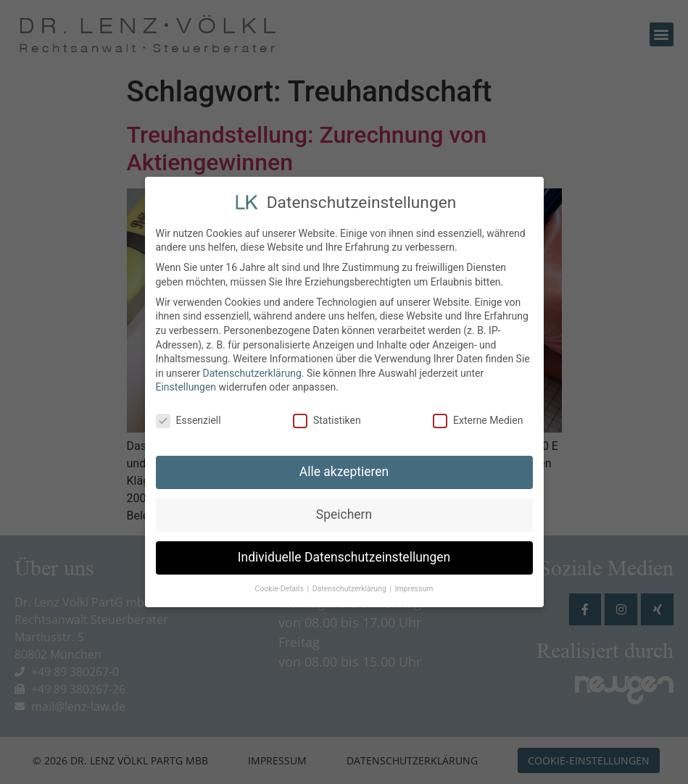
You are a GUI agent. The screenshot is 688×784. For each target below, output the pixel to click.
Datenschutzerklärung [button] (351, 586)
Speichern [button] (344, 512)
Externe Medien (478, 418)
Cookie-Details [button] (281, 586)
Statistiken (327, 418)
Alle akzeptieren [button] (344, 470)
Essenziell (188, 418)
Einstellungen (186, 385)
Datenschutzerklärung (252, 370)
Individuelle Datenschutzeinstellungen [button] (344, 555)
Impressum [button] (414, 586)
